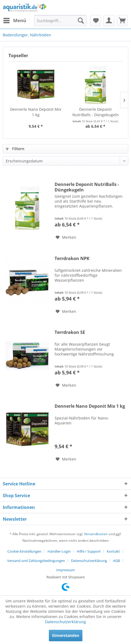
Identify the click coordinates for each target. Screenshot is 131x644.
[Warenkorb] (122, 21)
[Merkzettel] (96, 21)
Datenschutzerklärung (89, 561)
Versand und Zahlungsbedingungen (36, 561)
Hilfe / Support (89, 551)
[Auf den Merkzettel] (66, 237)
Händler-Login (59, 551)
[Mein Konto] (109, 21)
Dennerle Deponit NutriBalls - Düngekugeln (96, 112)
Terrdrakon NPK (72, 259)
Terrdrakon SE (70, 332)
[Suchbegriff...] (60, 21)
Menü (15, 20)
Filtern (15, 149)
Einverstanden (66, 635)
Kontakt (113, 551)
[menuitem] (14, 21)
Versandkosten (96, 534)
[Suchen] (81, 21)
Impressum (65, 570)
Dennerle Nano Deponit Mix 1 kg (36, 112)
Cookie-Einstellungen (24, 551)
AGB (116, 561)
